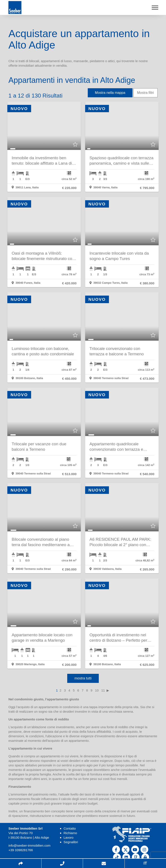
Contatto (70, 828)
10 (97, 690)
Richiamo (70, 833)
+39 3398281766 (21, 850)
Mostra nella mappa (110, 93)
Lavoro (69, 837)
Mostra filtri (145, 93)
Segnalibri (71, 842)
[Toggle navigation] (155, 8)
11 (103, 690)
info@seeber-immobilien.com (29, 845)
